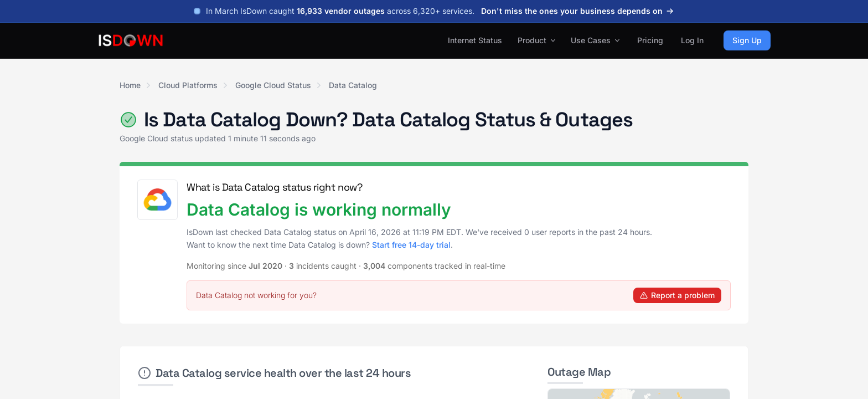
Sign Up (747, 40)
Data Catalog (353, 85)
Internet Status (475, 40)
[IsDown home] (131, 40)
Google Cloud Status (273, 85)
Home (130, 85)
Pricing (650, 40)
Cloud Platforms (188, 85)
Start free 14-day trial (411, 245)
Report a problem (677, 295)
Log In (692, 40)
